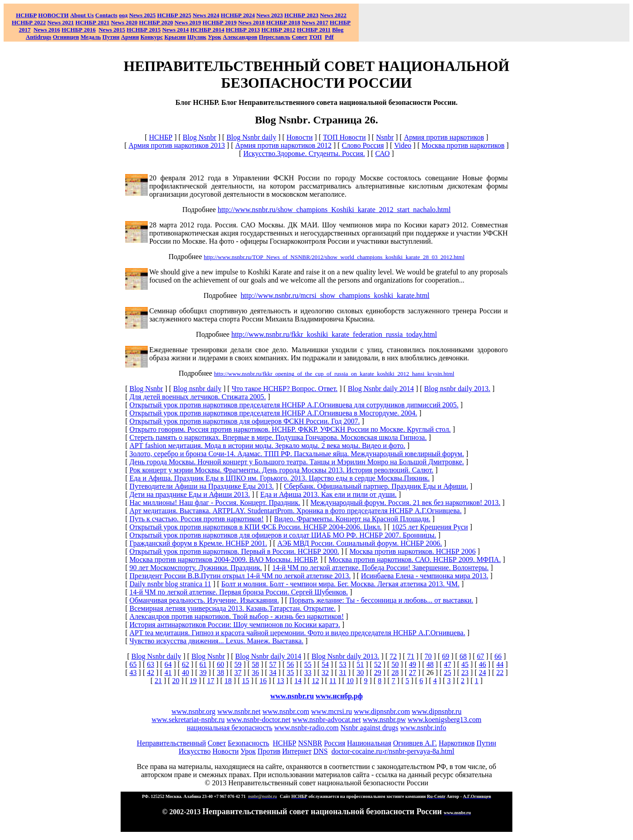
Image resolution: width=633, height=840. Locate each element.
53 (342, 664)
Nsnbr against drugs (369, 728)
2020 (124, 22)
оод (123, 15)
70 (428, 656)
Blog (338, 30)
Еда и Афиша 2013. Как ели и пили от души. (328, 494)
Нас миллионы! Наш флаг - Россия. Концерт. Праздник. (215, 503)
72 (393, 656)
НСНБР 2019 (219, 22)
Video (403, 145)
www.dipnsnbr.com (382, 711)
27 (413, 672)
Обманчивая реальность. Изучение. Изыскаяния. (204, 600)
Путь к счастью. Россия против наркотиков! (196, 519)
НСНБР (161, 137)
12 (315, 681)
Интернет (297, 751)
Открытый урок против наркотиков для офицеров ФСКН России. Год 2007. (244, 421)
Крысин (175, 37)
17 (211, 681)
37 (238, 672)
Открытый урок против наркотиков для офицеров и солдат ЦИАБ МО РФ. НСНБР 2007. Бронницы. (283, 535)
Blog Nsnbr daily (251, 137)
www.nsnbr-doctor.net (258, 720)
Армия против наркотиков (444, 137)
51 (360, 664)
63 (150, 664)
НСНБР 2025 (174, 15)
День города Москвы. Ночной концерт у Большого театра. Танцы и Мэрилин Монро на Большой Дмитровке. (296, 462)
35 (291, 672)
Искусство (195, 751)
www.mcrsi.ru (332, 711)
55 (308, 664)
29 (378, 672)
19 (193, 681)
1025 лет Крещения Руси (430, 527)
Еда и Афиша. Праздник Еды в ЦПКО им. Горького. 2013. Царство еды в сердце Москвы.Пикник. (279, 478)
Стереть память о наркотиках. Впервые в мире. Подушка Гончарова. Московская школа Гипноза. (278, 437)
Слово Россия (363, 145)
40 (186, 672)
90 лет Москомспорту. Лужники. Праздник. (195, 568)
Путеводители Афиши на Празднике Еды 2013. (202, 486)
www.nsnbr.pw (384, 720)
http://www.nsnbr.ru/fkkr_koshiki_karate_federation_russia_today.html (334, 334)
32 (325, 672)
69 (445, 656)
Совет (217, 743)
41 (168, 672)
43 (133, 672)
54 (325, 664)
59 (238, 664)
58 (255, 664)
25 (447, 672)
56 (291, 664)
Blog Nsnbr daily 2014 (381, 389)
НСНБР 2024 (238, 15)
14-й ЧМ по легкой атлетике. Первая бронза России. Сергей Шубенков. (238, 592)
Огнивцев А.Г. (415, 743)
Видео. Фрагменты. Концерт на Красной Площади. (352, 519)
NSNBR (310, 743)
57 (273, 664)
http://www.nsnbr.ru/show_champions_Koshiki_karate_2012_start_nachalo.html (334, 210)
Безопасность (249, 743)
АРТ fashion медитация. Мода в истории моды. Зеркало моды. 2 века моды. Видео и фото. (267, 446)
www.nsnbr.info (423, 728)
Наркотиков (457, 743)
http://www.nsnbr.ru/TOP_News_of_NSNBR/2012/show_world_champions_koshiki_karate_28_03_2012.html (334, 257)
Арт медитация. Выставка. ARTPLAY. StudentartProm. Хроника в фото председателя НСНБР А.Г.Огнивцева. (295, 511)
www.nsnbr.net (239, 711)
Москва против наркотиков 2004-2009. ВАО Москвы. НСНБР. (224, 559)
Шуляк (197, 37)
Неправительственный (171, 743)
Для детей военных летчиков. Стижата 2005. (197, 397)
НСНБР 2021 (92, 22)
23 (465, 672)
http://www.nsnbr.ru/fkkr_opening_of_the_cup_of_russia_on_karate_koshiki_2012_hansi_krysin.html (334, 374)
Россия (335, 743)
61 (203, 664)
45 (465, 664)
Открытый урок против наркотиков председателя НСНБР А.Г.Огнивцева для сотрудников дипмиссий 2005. (294, 405)
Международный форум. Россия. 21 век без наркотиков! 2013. (405, 503)
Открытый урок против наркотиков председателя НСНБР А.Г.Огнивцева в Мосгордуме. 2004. (273, 413)
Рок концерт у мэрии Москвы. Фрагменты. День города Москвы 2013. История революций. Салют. (281, 470)
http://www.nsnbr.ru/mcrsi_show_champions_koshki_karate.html (335, 295)
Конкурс (152, 37)
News (199, 15)
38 (220, 672)
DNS (320, 751)
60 (220, 664)
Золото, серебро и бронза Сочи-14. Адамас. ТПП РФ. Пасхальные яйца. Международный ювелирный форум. (296, 454)
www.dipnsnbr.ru (436, 711)
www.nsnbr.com (286, 711)
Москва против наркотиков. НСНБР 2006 (412, 551)
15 (246, 681)
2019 (188, 22)
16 (263, 681)
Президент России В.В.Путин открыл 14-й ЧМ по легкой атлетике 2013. (240, 576)
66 (498, 656)
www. (339, 696)
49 (413, 664)
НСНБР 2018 (283, 22)
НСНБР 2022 (29, 22)
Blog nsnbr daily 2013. (457, 389)
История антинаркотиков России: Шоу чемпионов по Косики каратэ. (234, 625)
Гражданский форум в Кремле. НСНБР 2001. (198, 543)
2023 (270, 15)
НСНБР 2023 (301, 15)
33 (308, 672)
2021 (61, 22)
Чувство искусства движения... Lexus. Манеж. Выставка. (216, 641)
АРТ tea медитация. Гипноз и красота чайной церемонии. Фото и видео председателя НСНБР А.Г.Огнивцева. (297, 633)
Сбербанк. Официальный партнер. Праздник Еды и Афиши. (376, 486)
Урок (215, 37)
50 (395, 664)
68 (463, 656)
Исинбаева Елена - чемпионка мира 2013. (425, 576)
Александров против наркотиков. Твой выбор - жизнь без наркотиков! (237, 616)
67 (481, 656)
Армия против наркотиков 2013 (176, 145)
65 (133, 664)
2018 (251, 22)
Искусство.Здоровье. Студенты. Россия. (304, 153)
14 (298, 681)
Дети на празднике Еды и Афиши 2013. (190, 494)
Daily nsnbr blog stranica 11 (170, 584)
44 (500, 664)
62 (186, 664)
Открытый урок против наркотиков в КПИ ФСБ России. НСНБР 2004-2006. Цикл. (255, 527)
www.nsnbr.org (194, 711)
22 (500, 672)
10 (350, 681)
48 (430, 664)
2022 (333, 15)
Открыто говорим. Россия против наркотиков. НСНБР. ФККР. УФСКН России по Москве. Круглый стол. (290, 429)
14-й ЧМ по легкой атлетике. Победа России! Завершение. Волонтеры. (380, 568)
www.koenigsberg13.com (444, 720)
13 (281, 681)
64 (168, 664)
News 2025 (143, 15)
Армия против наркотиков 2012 (283, 145)
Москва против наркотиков (463, 145)
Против (269, 751)
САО (382, 153)
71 (411, 656)
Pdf (329, 37)
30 (360, 672)
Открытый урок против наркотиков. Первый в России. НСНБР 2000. (234, 551)
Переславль (275, 37)
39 (203, 672)
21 (158, 681)
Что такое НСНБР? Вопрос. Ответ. (285, 389)
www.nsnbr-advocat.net (326, 720)
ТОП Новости (345, 137)
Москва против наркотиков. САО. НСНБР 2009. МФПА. (415, 559)
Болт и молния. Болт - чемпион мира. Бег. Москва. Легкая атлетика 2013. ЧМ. (340, 584)
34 (273, 672)
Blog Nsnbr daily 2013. (345, 656)
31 (342, 672)
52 (378, 664)
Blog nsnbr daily (197, 389)
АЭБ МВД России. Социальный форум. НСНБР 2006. (360, 543)
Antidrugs (38, 37)
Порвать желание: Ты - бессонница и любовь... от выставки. (381, 600)
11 (333, 681)
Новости (300, 137)
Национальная (369, 743)
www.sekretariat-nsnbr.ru (188, 720)
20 (176, 681)
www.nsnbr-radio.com (307, 728)
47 (447, 664)
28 (395, 672)
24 (483, 672)
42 (150, 672)
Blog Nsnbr (199, 137)
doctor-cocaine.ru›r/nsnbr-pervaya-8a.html (393, 751)
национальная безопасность (229, 728)
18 (228, 681)
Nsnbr (385, 137)
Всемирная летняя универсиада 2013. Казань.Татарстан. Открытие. (232, 608)
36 (255, 672)
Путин (486, 743)
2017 (315, 22)
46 (483, 664)
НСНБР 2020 (156, 22)
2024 (213, 15)
